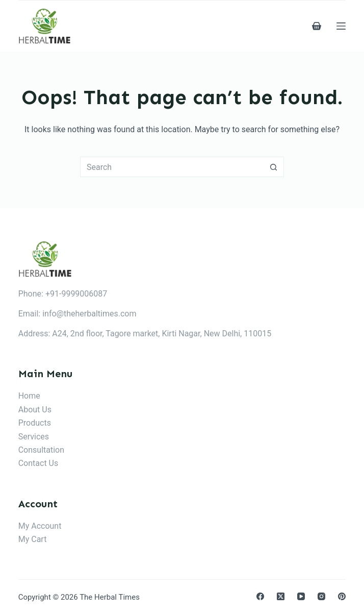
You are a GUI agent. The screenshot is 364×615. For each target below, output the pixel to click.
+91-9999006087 (76, 294)
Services (34, 437)
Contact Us (38, 463)
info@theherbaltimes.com (89, 314)
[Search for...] (172, 167)
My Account (40, 526)
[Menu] (341, 26)
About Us (35, 410)
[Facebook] (260, 596)
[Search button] (274, 167)
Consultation (41, 450)
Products (35, 423)
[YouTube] (301, 596)
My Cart (33, 539)
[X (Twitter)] (281, 596)
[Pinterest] (342, 596)
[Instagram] (321, 596)
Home (29, 396)
